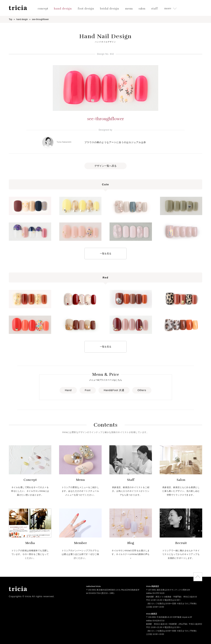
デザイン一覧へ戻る (105, 166)
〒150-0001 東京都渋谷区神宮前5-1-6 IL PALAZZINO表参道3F (113, 590)
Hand (68, 390)
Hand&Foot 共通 (114, 390)
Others (142, 390)
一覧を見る (106, 254)
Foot (88, 390)
